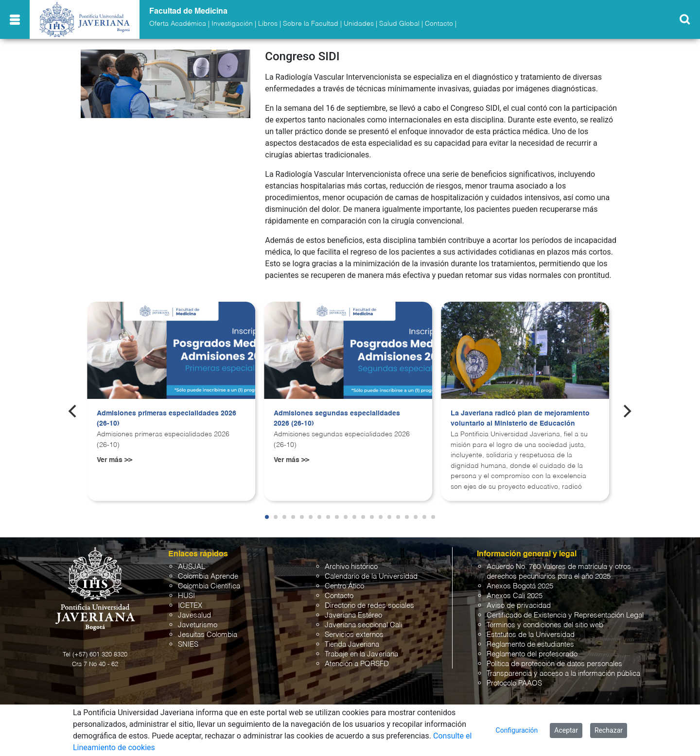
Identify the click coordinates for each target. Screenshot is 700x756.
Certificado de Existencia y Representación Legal (565, 615)
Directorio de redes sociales (369, 606)
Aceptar (566, 730)
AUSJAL (192, 567)
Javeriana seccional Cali (363, 625)
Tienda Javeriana (352, 644)
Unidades (359, 24)
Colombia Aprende (208, 576)
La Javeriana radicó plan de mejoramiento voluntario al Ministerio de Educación (520, 419)
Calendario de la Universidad (371, 576)
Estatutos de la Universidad (531, 635)
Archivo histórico (351, 567)
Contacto (439, 24)
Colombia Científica (209, 586)
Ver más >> (114, 460)
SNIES (188, 644)
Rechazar (609, 730)
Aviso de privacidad (519, 606)
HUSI (186, 596)
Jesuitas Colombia (208, 635)
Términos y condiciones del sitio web (545, 625)
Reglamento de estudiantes (530, 644)
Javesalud (194, 615)
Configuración (517, 730)
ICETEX (190, 606)
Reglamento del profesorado (532, 654)
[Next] (627, 411)
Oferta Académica (178, 24)
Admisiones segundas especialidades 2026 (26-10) (337, 419)
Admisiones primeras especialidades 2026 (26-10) (166, 419)
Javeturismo (198, 625)
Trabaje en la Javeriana (361, 654)
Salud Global (399, 24)
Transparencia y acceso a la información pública (563, 674)
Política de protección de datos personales (554, 664)
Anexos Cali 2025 (515, 596)
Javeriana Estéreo (353, 615)
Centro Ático (344, 586)
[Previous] (73, 411)
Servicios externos (354, 635)
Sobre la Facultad (311, 24)
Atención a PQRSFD (357, 664)
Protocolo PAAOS (514, 683)
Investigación (232, 24)
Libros (268, 24)
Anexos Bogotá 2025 (520, 586)
